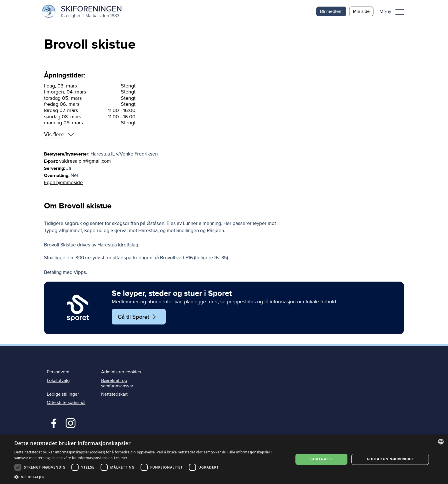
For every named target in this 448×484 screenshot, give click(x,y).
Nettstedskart (114, 394)
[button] (394, 11)
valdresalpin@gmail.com (85, 161)
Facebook (52, 423)
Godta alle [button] (321, 459)
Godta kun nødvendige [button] (390, 459)
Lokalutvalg (58, 381)
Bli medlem (331, 11)
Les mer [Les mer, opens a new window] (121, 458)
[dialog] (224, 459)
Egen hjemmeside (63, 183)
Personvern (58, 372)
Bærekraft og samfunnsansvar (117, 383)
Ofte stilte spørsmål (66, 403)
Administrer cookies (121, 372)
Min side (361, 11)
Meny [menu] (400, 12)
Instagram (70, 423)
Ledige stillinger (63, 394)
